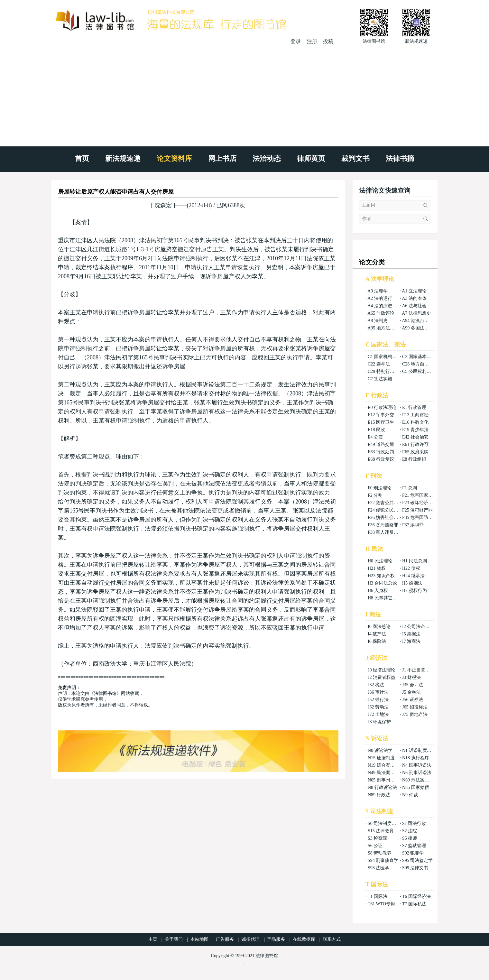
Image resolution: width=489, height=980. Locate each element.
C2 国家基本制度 (419, 357)
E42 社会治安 (415, 437)
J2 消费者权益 (382, 677)
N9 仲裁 (410, 795)
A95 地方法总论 (383, 328)
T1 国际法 (378, 897)
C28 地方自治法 (418, 364)
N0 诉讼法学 (380, 750)
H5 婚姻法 (412, 583)
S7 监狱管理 (414, 846)
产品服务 (276, 939)
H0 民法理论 (380, 561)
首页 (82, 158)
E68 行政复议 (381, 459)
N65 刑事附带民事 (386, 780)
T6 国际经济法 (416, 897)
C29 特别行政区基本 (388, 371)
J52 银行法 (378, 700)
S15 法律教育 (381, 831)
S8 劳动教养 (380, 853)
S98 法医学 (378, 868)
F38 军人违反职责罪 (388, 532)
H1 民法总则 (415, 561)
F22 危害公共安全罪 (388, 503)
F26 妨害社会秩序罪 (388, 518)
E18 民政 (376, 430)
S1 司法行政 (414, 823)
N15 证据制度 (381, 758)
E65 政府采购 (415, 452)
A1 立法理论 (414, 291)
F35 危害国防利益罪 (422, 518)
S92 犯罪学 (413, 853)
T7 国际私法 (414, 904)
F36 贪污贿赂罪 (383, 525)
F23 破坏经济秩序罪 (422, 503)
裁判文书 (355, 158)
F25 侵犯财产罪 (417, 510)
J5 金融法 (411, 692)
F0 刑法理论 (380, 488)
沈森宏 (163, 205)
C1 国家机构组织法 (387, 357)
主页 (153, 939)
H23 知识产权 (381, 576)
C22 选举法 (379, 364)
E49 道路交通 (381, 444)
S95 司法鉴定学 (417, 860)
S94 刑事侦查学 (383, 860)
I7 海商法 (411, 641)
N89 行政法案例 (383, 795)
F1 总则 (410, 488)
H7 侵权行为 (415, 591)
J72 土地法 (378, 714)
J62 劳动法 (378, 707)
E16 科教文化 (415, 422)
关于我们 (174, 939)
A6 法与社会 (414, 306)
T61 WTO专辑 (381, 904)
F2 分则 (375, 495)
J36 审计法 (378, 692)
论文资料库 (174, 158)
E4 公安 (375, 437)
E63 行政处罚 (381, 452)
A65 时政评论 (381, 313)
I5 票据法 (411, 634)
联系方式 (332, 939)
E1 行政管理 (414, 407)
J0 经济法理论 (382, 670)
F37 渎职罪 (413, 525)
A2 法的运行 (380, 298)
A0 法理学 (378, 291)
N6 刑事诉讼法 (417, 773)
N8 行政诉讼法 (382, 787)
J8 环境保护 (379, 722)
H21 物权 (377, 568)
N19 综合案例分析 (386, 765)
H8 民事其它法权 (385, 598)
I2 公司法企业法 (418, 627)
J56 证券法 (413, 700)
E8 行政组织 (414, 459)
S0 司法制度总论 (384, 823)
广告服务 (225, 939)
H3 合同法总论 (382, 583)
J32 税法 (376, 685)
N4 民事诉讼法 (417, 765)
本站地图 (199, 939)
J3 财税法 (411, 677)
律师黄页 (311, 158)
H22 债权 (411, 568)
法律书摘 (400, 158)
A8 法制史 (378, 321)
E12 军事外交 (381, 415)
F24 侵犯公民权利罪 (388, 510)
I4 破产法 (377, 634)
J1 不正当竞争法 (418, 670)
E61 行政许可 (415, 444)
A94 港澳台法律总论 (422, 321)
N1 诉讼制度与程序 (421, 750)
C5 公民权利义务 (419, 371)
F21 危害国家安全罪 (422, 495)
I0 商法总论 (379, 627)
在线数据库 (304, 939)
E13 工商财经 (415, 415)
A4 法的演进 (380, 306)
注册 (312, 41)
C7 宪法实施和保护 (387, 379)
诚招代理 (251, 939)
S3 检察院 (377, 838)
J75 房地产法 (415, 714)
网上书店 (222, 158)
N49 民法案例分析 (386, 773)
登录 (296, 41)
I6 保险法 (377, 641)
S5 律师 (410, 838)
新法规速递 (123, 158)
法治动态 (267, 158)
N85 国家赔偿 (416, 787)
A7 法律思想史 (416, 313)
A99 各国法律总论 (420, 328)
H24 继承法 (413, 576)
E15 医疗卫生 (381, 422)
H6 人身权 (378, 591)
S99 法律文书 (415, 868)
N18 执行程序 (416, 758)
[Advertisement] (244, 93)
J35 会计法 (413, 685)
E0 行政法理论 (382, 407)
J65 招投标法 (415, 707)
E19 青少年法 (415, 430)
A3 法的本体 (414, 298)
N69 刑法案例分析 (420, 780)
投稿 (328, 41)
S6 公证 (375, 846)
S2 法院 (410, 831)
